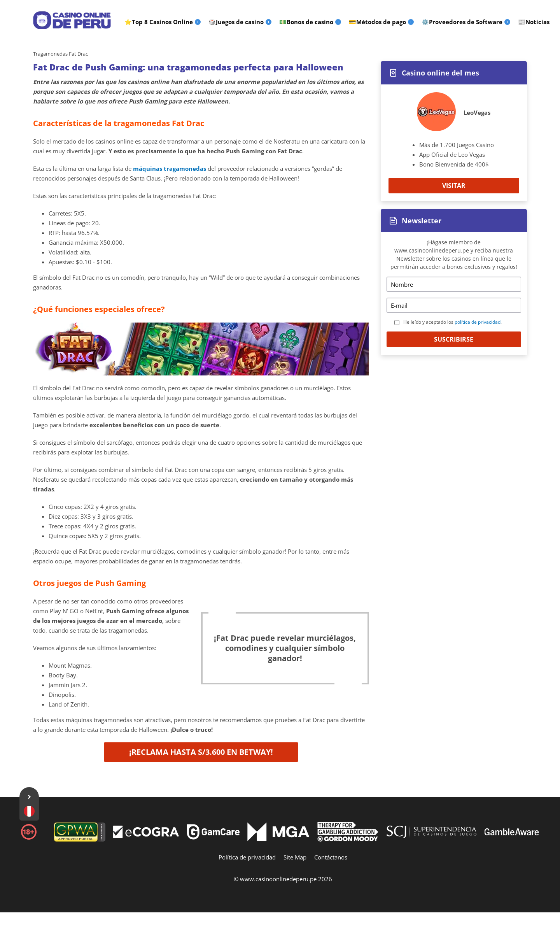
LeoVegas (477, 112)
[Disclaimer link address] (146, 836)
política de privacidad (478, 322)
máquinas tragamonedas (170, 168)
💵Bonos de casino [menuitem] (306, 22)
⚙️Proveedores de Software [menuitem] (462, 22)
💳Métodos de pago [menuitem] (377, 22)
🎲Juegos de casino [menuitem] (236, 22)
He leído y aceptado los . (452, 322)
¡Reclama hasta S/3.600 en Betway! (201, 752)
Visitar (454, 186)
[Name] (454, 284)
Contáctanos (331, 857)
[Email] (454, 305)
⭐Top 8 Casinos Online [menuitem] (159, 22)
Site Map (295, 857)
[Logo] (72, 20)
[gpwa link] (80, 839)
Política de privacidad (247, 857)
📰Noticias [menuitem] (534, 22)
